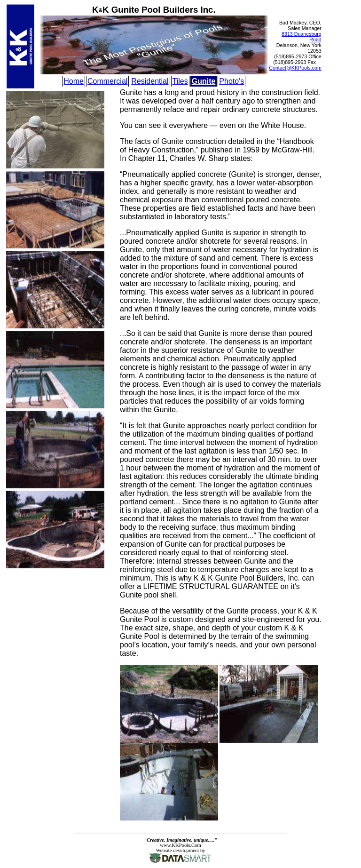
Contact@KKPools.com (295, 68)
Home (74, 81)
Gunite (204, 81)
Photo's (232, 81)
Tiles (180, 81)
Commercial (107, 81)
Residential (150, 81)
